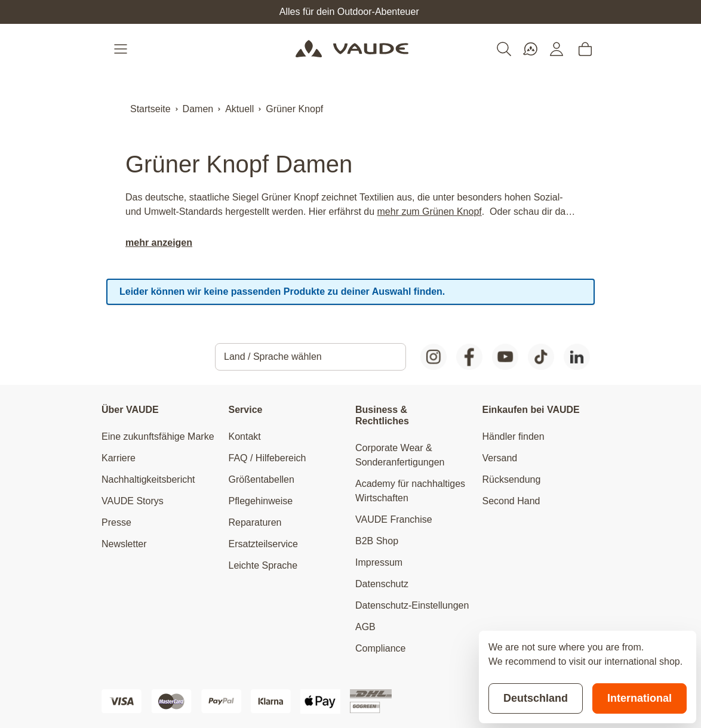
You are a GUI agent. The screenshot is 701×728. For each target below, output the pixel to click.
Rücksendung (512, 479)
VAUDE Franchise (394, 519)
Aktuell (239, 109)
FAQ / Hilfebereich (268, 458)
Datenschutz (382, 584)
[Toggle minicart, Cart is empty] (585, 49)
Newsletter (124, 544)
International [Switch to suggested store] (639, 698)
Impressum (379, 562)
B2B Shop (377, 541)
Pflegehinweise (261, 501)
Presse (116, 522)
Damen (198, 109)
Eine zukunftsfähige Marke (158, 437)
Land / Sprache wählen (273, 357)
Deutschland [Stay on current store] (536, 698)
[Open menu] (122, 49)
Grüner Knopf (294, 109)
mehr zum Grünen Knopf (430, 212)
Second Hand (511, 501)
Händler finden (514, 437)
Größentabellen (262, 479)
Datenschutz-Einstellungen (412, 605)
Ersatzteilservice (263, 544)
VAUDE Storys (133, 501)
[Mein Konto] (557, 49)
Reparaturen (255, 522)
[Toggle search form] (504, 49)
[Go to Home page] (352, 49)
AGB (365, 627)
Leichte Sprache (263, 565)
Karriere (119, 458)
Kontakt (245, 437)
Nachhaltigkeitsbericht (148, 479)
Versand (500, 458)
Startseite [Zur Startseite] (150, 109)
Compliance (380, 648)
